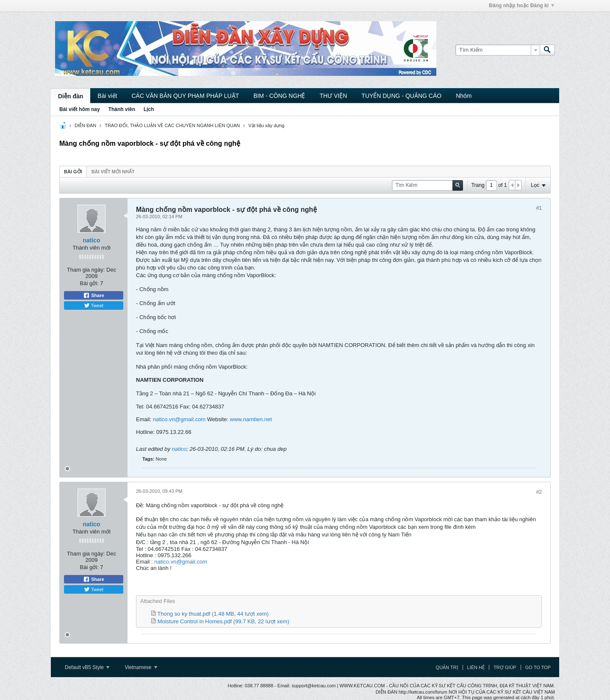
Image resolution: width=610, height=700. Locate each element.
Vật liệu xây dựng (266, 125)
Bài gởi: (89, 283)
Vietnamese (141, 667)
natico (91, 240)
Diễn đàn (71, 96)
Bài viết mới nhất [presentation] (113, 172)
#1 (539, 208)
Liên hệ (476, 667)
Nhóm (464, 96)
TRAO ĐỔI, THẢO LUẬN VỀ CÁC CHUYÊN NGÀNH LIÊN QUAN (172, 125)
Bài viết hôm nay (80, 109)
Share (94, 295)
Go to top (538, 667)
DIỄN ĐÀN (85, 125)
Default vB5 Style (87, 667)
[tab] (73, 171)
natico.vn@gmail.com (179, 419)
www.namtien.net (251, 419)
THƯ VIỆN (333, 96)
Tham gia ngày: (86, 270)
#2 (539, 492)
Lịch (149, 109)
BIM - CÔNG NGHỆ (279, 96)
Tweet (94, 306)
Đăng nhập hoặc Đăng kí (521, 6)
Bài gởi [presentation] (73, 172)
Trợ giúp (505, 667)
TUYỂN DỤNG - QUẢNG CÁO (401, 96)
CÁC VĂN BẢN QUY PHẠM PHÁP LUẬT (185, 96)
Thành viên (122, 109)
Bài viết (107, 96)
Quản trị (447, 667)
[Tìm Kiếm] (498, 50)
